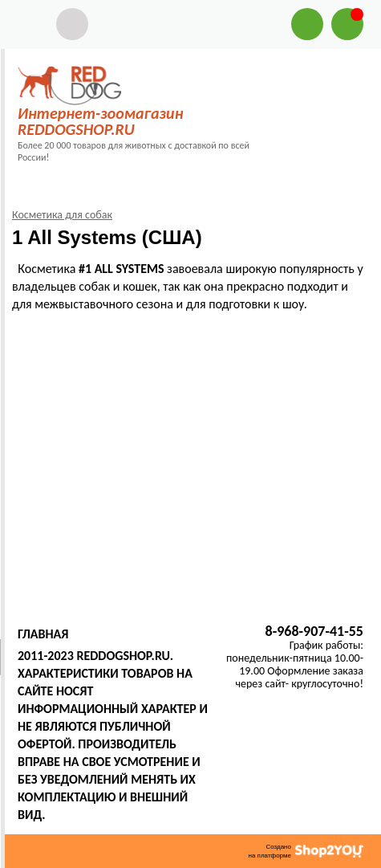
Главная (43, 634)
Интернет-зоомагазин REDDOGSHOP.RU (100, 121)
